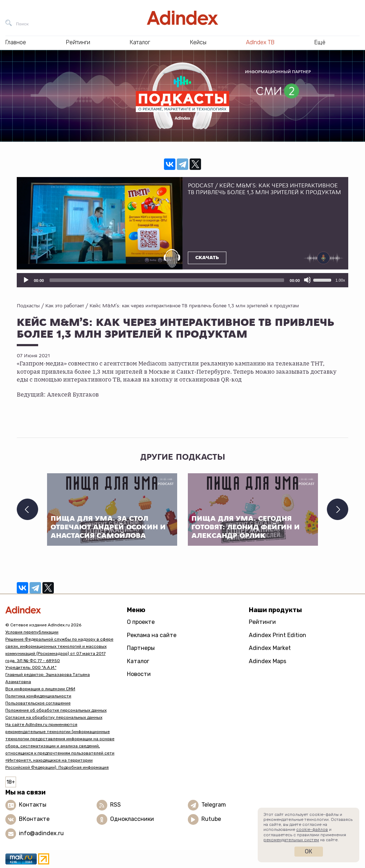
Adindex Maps (268, 661)
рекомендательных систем (291, 840)
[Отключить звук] (307, 280)
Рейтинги (262, 622)
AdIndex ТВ (260, 42)
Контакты (33, 805)
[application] (182, 280)
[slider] (167, 280)
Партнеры (141, 648)
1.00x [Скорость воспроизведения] (340, 280)
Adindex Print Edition (277, 635)
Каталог (138, 661)
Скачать (207, 258)
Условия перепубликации (32, 632)
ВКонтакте (34, 819)
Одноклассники (132, 819)
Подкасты (28, 306)
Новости (139, 674)
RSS (115, 805)
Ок (309, 851)
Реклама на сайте (152, 635)
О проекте (141, 622)
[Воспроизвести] (26, 280)
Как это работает (65, 306)
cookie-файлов (312, 829)
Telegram (214, 805)
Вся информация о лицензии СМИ (40, 689)
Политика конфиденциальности (38, 696)
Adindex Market (270, 648)
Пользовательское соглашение (38, 703)
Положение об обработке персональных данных (56, 710)
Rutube (211, 819)
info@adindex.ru (41, 833)
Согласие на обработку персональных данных (54, 717)
